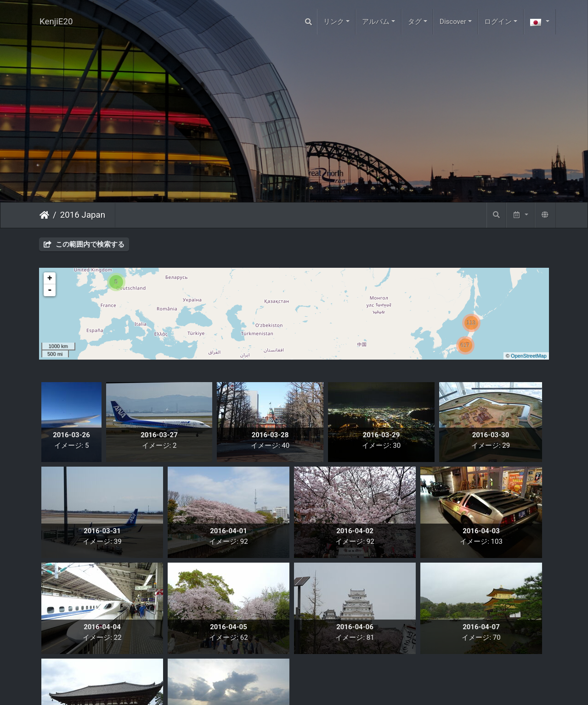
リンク (334, 22)
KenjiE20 (56, 22)
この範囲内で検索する (84, 244)
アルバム (376, 22)
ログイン (498, 22)
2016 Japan (83, 215)
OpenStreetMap (529, 356)
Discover (453, 22)
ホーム (44, 215)
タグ (415, 22)
